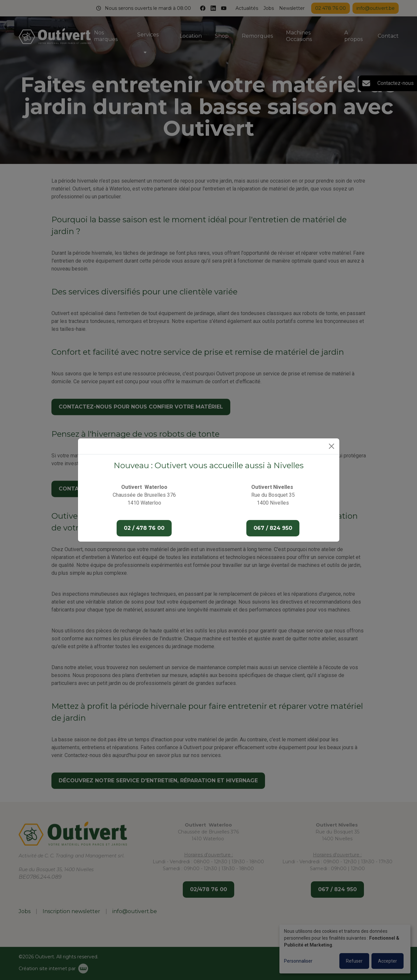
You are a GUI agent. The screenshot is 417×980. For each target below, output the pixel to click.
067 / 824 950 (273, 528)
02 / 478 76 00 (144, 528)
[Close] (332, 446)
